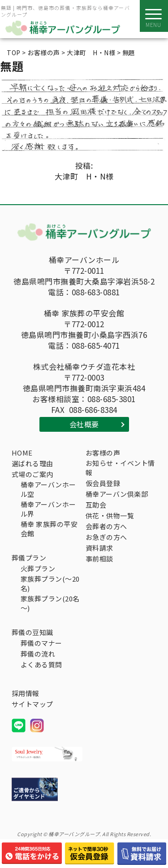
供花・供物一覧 (110, 515)
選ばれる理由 (32, 463)
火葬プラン (38, 568)
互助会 (96, 505)
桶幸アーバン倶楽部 (117, 494)
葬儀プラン (29, 558)
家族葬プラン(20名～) (50, 603)
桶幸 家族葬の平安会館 (49, 529)
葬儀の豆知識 (32, 632)
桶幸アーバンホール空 (48, 489)
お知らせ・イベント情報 (120, 468)
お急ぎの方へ (106, 537)
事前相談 (99, 559)
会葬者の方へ (106, 526)
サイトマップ (32, 704)
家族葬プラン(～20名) (50, 583)
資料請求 (99, 548)
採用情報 (26, 693)
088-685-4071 (96, 346)
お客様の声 (103, 453)
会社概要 (84, 424)
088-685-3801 (112, 399)
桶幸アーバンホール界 (48, 509)
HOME (22, 453)
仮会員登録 (103, 483)
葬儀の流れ (38, 654)
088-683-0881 (96, 292)
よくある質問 (41, 664)
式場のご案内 (32, 474)
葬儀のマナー (41, 643)
